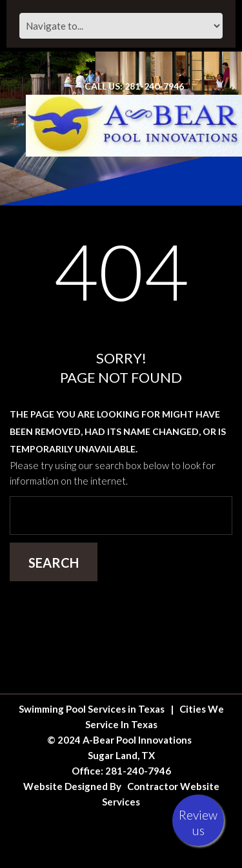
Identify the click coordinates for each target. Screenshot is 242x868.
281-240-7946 (138, 771)
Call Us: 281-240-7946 (134, 86)
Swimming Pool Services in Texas (92, 709)
